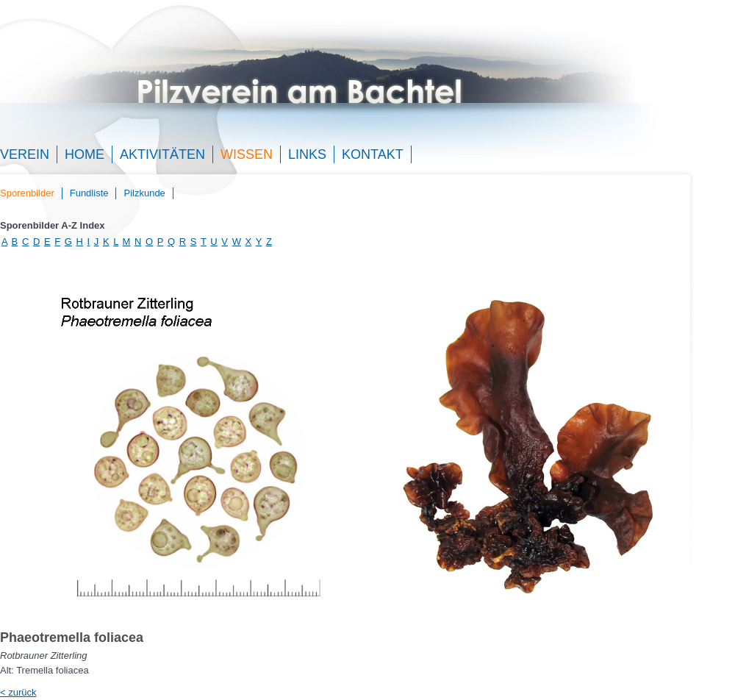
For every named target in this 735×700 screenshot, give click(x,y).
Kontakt (373, 154)
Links (307, 154)
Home (85, 154)
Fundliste (89, 193)
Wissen (247, 154)
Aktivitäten (162, 154)
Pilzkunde (144, 193)
